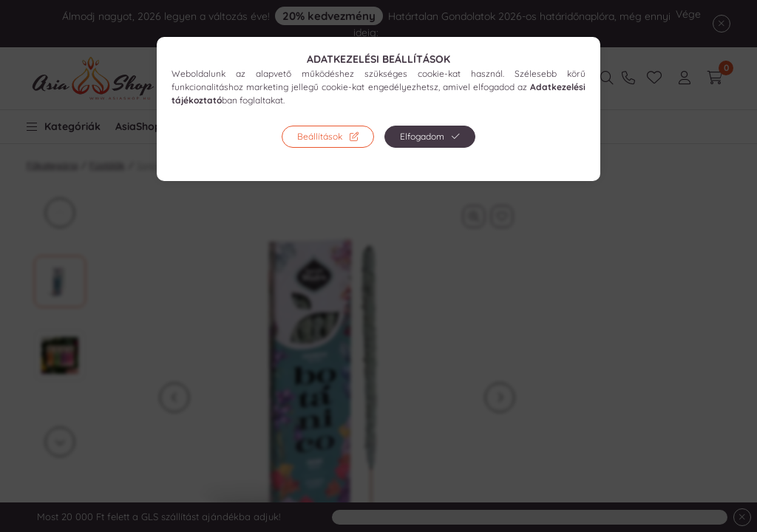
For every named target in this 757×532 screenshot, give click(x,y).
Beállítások (320, 136)
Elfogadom (422, 136)
